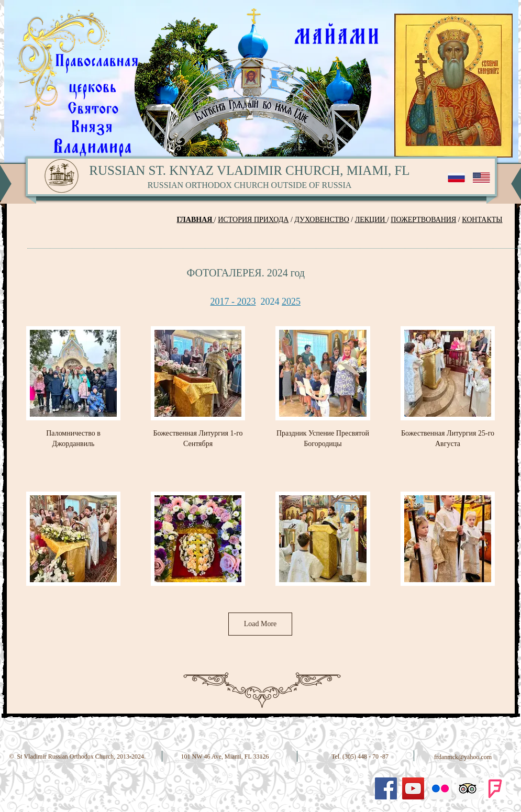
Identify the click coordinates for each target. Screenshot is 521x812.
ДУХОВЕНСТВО (322, 220)
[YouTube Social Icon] (413, 788)
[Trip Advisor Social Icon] (468, 788)
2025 (291, 302)
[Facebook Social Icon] (386, 788)
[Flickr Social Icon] (440, 788)
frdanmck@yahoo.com (463, 757)
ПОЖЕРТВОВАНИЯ (423, 220)
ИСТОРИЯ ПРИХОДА (253, 220)
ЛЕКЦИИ (371, 220)
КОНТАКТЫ (482, 220)
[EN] (481, 177)
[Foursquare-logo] (495, 788)
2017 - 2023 (233, 302)
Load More (260, 624)
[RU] (456, 177)
